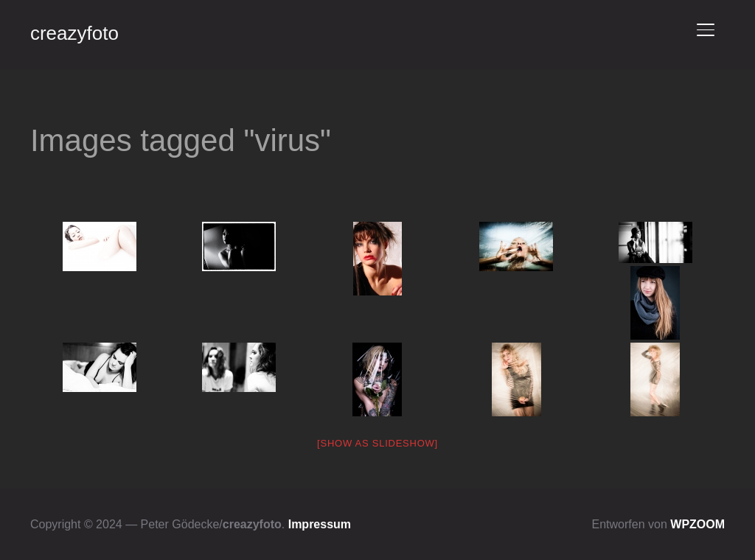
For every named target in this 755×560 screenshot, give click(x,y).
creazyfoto (74, 33)
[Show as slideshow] (377, 443)
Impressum (320, 524)
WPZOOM (697, 524)
